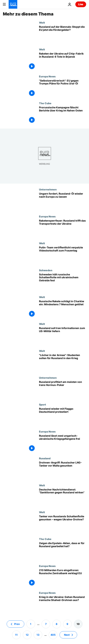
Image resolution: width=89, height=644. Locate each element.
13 (38, 635)
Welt (42, 22)
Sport (43, 404)
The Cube (45, 103)
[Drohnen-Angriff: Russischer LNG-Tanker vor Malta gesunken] (63, 470)
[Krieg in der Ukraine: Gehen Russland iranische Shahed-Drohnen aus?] (63, 605)
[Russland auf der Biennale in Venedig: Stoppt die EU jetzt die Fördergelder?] (63, 34)
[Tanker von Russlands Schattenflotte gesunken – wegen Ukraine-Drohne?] (63, 524)
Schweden (46, 270)
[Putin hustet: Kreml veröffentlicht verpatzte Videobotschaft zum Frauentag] (63, 255)
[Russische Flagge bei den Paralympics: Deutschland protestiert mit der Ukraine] (63, 416)
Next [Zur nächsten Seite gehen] (67, 635)
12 (27, 635)
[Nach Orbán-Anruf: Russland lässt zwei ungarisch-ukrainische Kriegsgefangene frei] (63, 443)
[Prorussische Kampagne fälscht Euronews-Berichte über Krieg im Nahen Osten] (63, 115)
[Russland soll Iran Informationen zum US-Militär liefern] (63, 336)
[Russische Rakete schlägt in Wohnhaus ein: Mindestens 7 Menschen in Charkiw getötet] (63, 309)
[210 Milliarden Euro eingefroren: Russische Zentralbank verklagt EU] (63, 578)
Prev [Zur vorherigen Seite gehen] (17, 624)
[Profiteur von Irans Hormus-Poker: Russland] (63, 390)
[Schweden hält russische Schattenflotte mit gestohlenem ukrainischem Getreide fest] (63, 282)
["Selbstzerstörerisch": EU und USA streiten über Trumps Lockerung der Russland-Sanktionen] (63, 88)
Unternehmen (48, 189)
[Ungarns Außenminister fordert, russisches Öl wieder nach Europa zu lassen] (63, 201)
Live (81, 4)
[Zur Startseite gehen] (13, 4)
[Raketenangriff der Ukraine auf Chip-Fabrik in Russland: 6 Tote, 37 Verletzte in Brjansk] (63, 61)
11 (16, 635)
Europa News (47, 76)
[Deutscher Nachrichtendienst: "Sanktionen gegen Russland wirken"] (63, 497)
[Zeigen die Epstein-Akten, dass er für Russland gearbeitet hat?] (63, 551)
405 (53, 635)
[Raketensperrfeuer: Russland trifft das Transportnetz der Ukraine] (63, 228)
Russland (45, 458)
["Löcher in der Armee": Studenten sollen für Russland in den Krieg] (63, 363)
